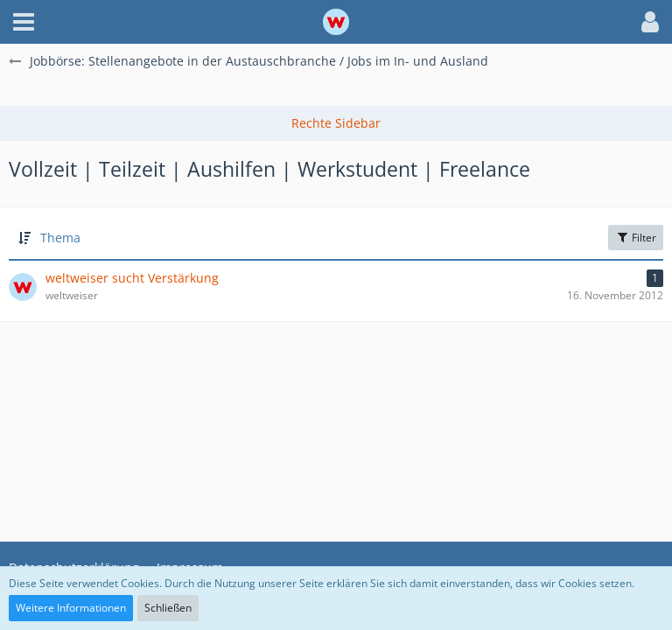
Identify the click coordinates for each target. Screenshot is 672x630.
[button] (24, 22)
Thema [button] (60, 238)
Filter (636, 238)
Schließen (168, 608)
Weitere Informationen (71, 608)
